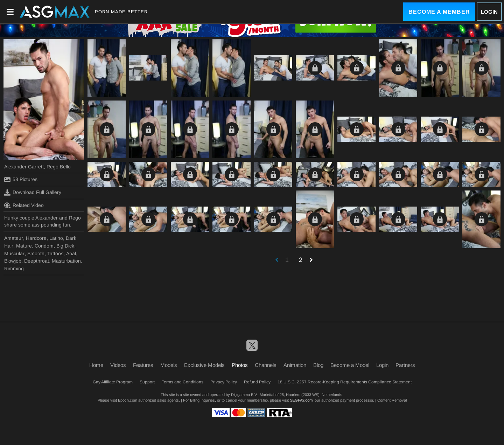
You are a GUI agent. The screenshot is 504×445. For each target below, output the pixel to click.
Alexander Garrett (24, 167)
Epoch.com (128, 400)
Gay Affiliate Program (113, 382)
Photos (240, 365)
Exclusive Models (204, 365)
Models (169, 365)
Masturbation (66, 261)
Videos (118, 365)
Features (143, 365)
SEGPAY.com (301, 400)
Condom (44, 246)
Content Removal (392, 400)
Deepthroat (37, 261)
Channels (266, 365)
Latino (56, 238)
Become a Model (350, 365)
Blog (318, 365)
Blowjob (13, 261)
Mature (24, 246)
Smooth (36, 253)
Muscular (14, 253)
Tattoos (55, 253)
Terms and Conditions (183, 382)
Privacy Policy (224, 382)
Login (489, 12)
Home (96, 365)
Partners (405, 365)
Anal (71, 253)
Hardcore (36, 238)
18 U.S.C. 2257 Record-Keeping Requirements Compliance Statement (345, 382)
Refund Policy (257, 382)
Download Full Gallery (33, 193)
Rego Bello (59, 167)
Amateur (14, 238)
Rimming (14, 269)
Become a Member (439, 12)
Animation (295, 365)
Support (147, 382)
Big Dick (65, 246)
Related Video (24, 205)
